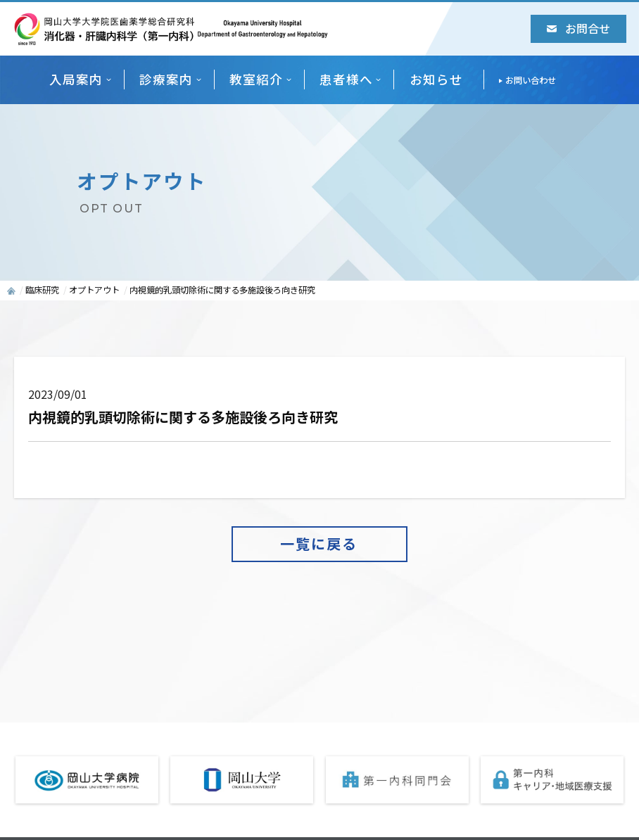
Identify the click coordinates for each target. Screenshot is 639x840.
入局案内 (76, 79)
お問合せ (578, 28)
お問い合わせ (531, 80)
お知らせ (436, 79)
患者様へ (346, 79)
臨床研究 (42, 290)
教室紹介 (256, 79)
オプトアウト (94, 290)
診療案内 (166, 79)
